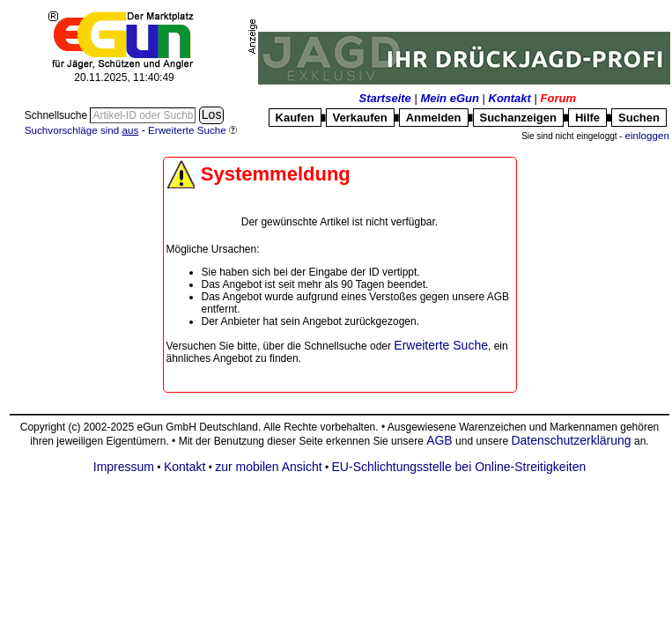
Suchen (639, 118)
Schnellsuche (58, 115)
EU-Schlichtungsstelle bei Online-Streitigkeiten (459, 467)
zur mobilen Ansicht (268, 467)
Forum (558, 98)
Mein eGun (449, 98)
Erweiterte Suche (441, 345)
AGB (439, 440)
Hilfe (587, 118)
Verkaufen (360, 118)
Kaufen (295, 118)
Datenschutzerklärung (571, 440)
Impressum (124, 467)
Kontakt (510, 98)
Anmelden (434, 118)
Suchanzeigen (518, 118)
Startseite (385, 98)
